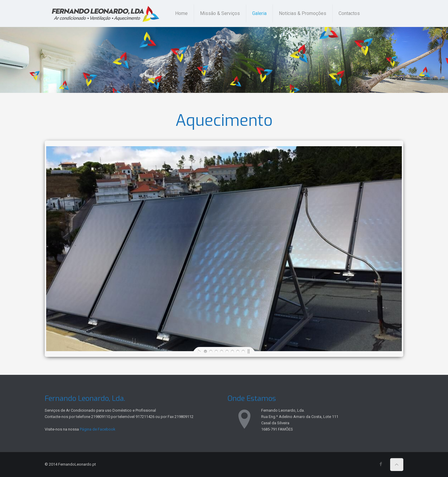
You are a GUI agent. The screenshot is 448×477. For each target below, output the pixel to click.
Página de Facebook (98, 429)
